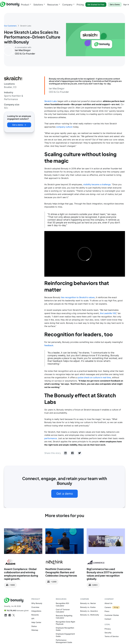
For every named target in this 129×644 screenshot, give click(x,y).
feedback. (49, 345)
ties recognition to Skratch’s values (78, 297)
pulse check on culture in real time (94, 377)
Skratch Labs (51, 101)
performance (51, 438)
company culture (64, 127)
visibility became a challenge (97, 184)
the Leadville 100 (108, 313)
